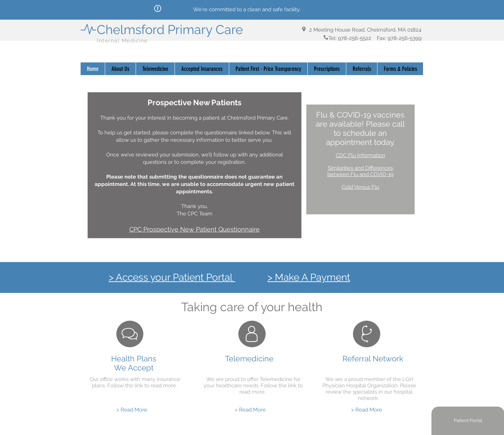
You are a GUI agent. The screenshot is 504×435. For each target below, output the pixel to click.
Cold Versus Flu (360, 187)
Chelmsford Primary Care (170, 29)
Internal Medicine (123, 41)
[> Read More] (132, 410)
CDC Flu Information (360, 155)
